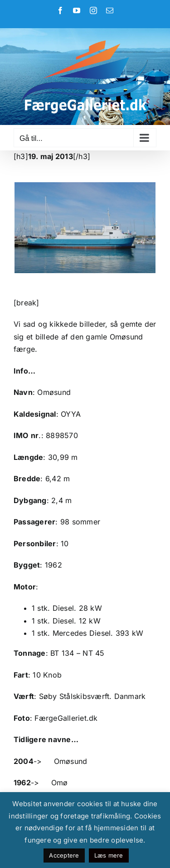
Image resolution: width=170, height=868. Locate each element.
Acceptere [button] (64, 855)
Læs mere (109, 855)
